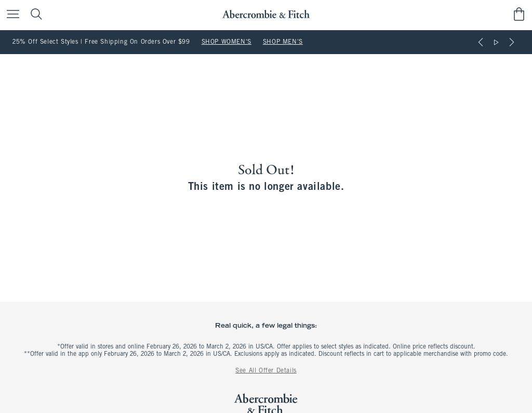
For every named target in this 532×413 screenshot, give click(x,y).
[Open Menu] (10, 15)
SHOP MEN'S (283, 42)
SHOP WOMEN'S (227, 42)
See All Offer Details (266, 371)
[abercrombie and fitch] (266, 14)
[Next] (512, 42)
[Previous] (481, 42)
